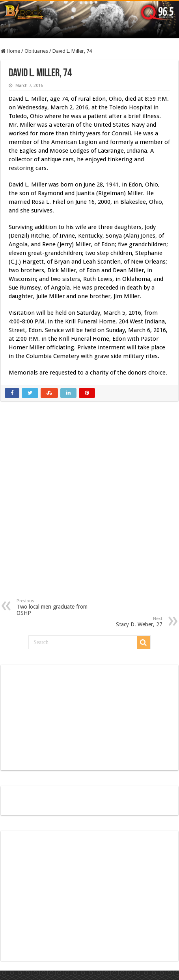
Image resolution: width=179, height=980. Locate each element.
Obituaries (36, 51)
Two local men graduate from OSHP (57, 607)
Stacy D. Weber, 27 (122, 622)
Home (10, 51)
